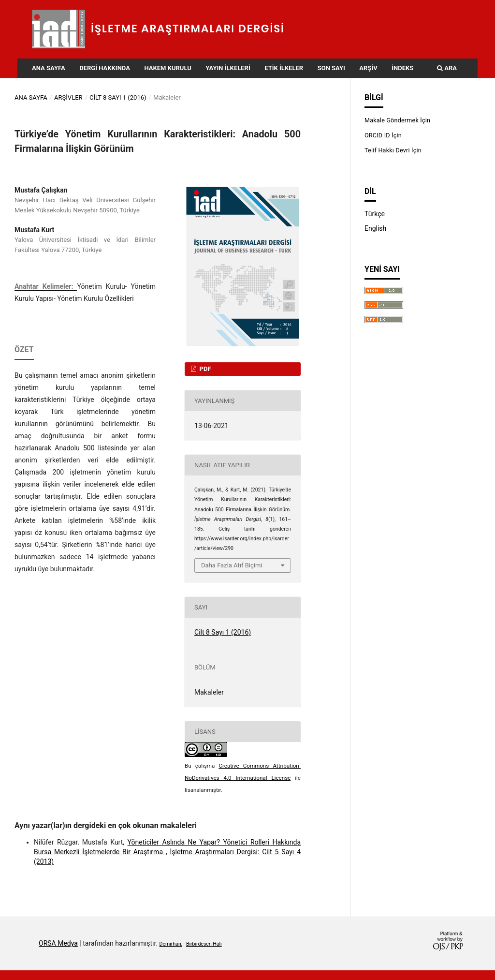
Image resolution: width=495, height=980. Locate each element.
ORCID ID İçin (383, 135)
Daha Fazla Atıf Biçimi (232, 565)
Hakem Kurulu (167, 68)
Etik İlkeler (284, 68)
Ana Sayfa (49, 68)
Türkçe (375, 214)
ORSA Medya (58, 943)
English (375, 228)
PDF (204, 369)
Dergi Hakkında (105, 68)
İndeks (402, 68)
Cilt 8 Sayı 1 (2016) (118, 97)
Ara (447, 68)
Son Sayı (331, 68)
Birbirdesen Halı (204, 944)
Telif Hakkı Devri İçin (393, 150)
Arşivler (68, 97)
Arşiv (368, 68)
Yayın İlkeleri (228, 68)
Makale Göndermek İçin (397, 120)
